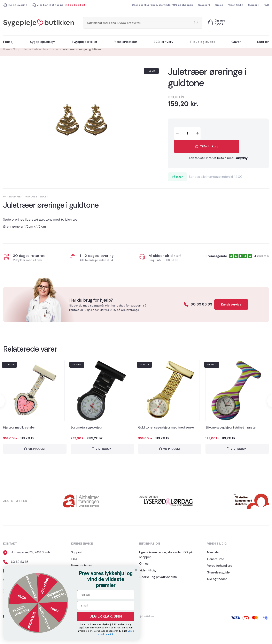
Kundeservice (231, 304)
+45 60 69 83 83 (75, 5)
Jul (57, 49)
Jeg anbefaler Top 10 (38, 49)
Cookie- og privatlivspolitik (158, 578)
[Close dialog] (136, 570)
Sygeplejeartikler (84, 42)
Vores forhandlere (220, 567)
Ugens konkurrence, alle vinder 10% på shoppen (162, 5)
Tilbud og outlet (202, 42)
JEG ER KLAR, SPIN (106, 616)
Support (253, 5)
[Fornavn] (106, 595)
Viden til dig (236, 5)
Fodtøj (8, 42)
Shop (17, 49)
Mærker (263, 42)
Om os (219, 5)
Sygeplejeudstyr (42, 42)
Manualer (213, 553)
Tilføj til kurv (236, 133)
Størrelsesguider (219, 573)
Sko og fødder (217, 580)
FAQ (266, 5)
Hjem (6, 49)
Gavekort (204, 5)
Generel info (216, 560)
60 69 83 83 (195, 304)
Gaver (236, 42)
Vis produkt (37, 449)
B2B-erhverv (163, 42)
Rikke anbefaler (125, 42)
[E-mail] (106, 606)
